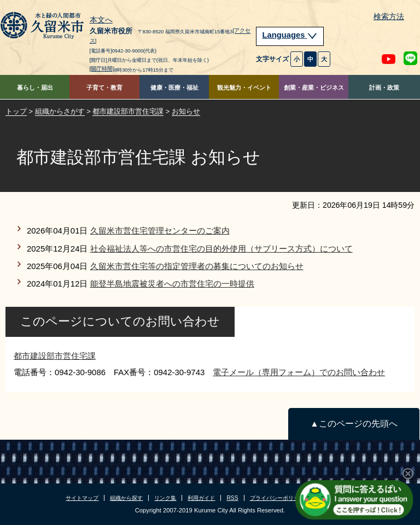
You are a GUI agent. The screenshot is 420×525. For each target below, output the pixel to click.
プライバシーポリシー (277, 498)
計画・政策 (384, 87)
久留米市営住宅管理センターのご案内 (160, 231)
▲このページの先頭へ (354, 424)
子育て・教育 (104, 87)
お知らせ (186, 111)
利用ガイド (201, 498)
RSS (232, 498)
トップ (16, 111)
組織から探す (126, 498)
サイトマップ (82, 498)
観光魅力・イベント (244, 87)
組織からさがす (60, 111)
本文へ (101, 20)
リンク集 (165, 498)
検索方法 (389, 17)
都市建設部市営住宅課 (128, 111)
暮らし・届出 (35, 87)
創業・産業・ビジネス (314, 87)
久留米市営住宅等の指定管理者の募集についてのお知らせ (197, 266)
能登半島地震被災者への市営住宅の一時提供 (172, 284)
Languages (290, 35)
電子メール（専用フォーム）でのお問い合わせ (299, 372)
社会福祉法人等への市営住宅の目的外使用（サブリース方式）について (221, 249)
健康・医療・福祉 (174, 87)
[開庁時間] (102, 69)
